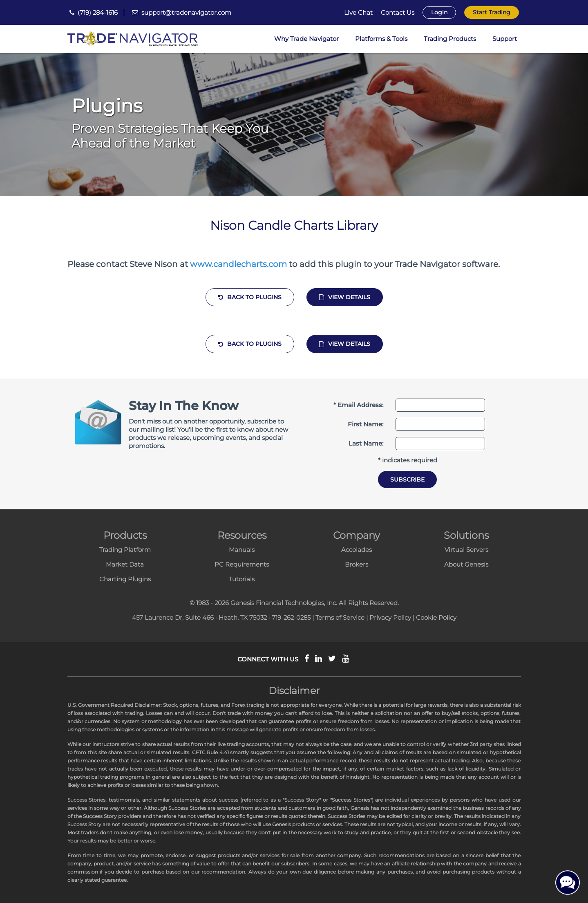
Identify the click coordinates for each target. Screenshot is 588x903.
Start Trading (492, 12)
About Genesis (466, 564)
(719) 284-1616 (98, 12)
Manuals (242, 550)
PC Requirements (242, 564)
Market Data (125, 564)
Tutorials (242, 579)
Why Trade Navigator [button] (306, 39)
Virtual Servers (466, 550)
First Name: (366, 424)
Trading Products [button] (450, 39)
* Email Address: (358, 405)
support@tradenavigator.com (186, 12)
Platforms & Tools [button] (381, 39)
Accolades (357, 550)
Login (439, 12)
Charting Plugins (125, 579)
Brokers (357, 564)
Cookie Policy (436, 617)
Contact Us (398, 13)
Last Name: (366, 443)
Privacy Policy (390, 617)
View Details (345, 297)
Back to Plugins (250, 297)
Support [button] (505, 39)
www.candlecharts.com (238, 264)
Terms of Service (340, 617)
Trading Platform (125, 550)
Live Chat (358, 13)
